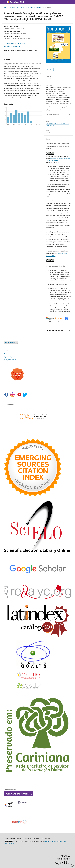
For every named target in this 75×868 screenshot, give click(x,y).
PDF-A (50, 69)
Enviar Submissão (11, 342)
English (6, 354)
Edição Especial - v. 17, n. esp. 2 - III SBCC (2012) (31, 7)
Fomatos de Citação (53, 114)
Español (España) (10, 357)
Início (5, 7)
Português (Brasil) (10, 360)
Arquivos (12, 7)
